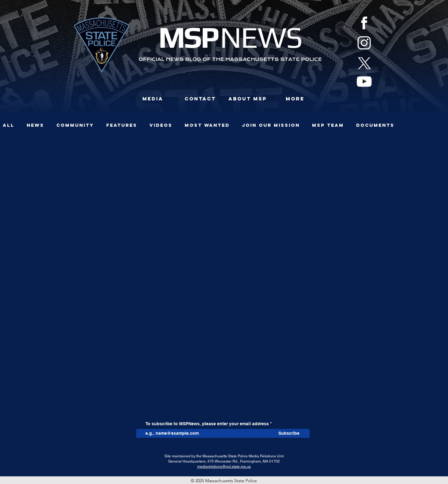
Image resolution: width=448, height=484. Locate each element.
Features (122, 125)
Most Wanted (207, 125)
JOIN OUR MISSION (271, 125)
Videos (161, 125)
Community (75, 125)
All (9, 125)
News (35, 125)
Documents (375, 125)
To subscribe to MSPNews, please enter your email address (207, 424)
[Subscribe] (289, 433)
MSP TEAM (328, 125)
